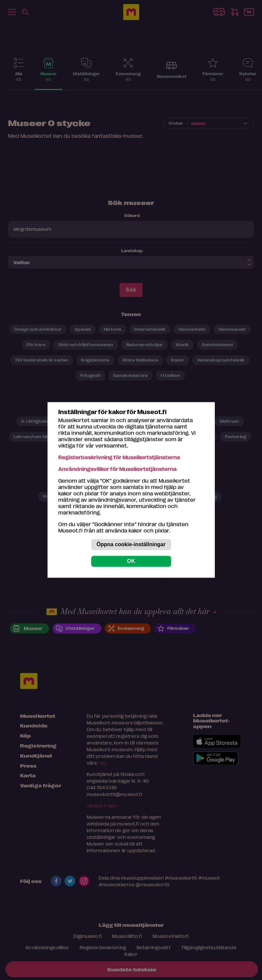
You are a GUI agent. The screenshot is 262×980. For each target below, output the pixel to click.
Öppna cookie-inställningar (131, 545)
